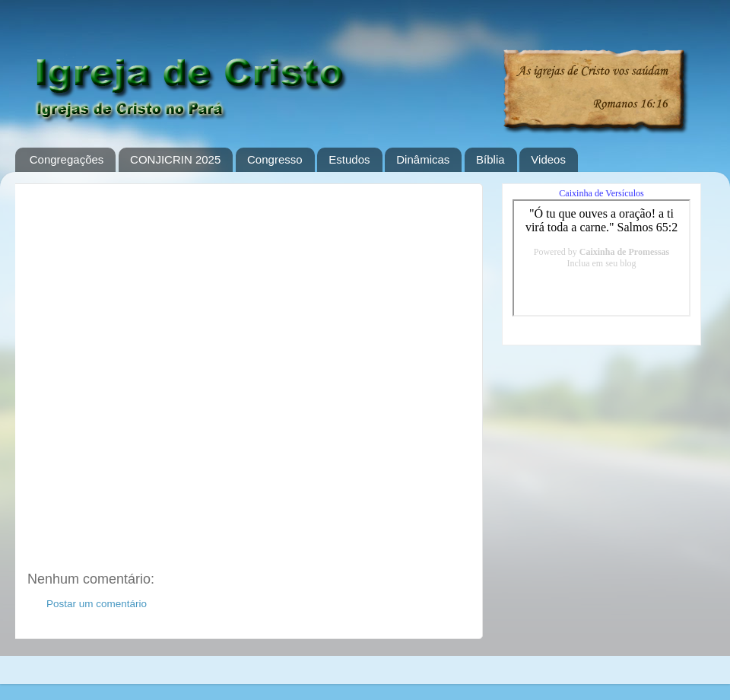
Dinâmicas (423, 159)
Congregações (67, 159)
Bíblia (490, 159)
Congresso (275, 159)
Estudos (349, 159)
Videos (548, 159)
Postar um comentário (97, 604)
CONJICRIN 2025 (175, 159)
